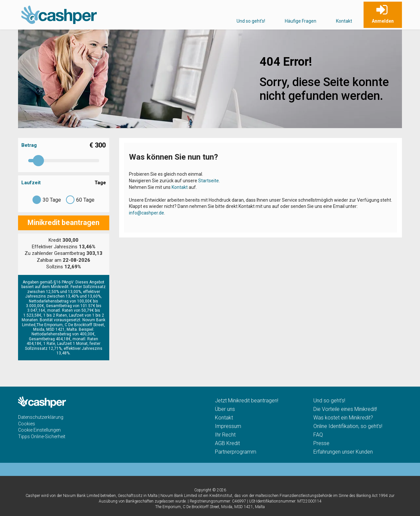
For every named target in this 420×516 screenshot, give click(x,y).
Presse (321, 443)
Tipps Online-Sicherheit (42, 437)
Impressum (228, 426)
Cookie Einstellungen (39, 430)
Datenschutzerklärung (41, 417)
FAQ (318, 435)
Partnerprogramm (236, 452)
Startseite (209, 181)
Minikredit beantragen (63, 223)
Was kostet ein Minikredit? (343, 418)
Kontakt (344, 21)
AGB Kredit (227, 443)
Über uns (225, 409)
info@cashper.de (147, 213)
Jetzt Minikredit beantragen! (247, 401)
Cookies (27, 424)
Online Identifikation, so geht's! (348, 426)
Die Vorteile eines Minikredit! (345, 409)
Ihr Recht (225, 435)
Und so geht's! (251, 21)
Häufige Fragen (301, 21)
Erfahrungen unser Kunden (343, 452)
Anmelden (383, 21)
